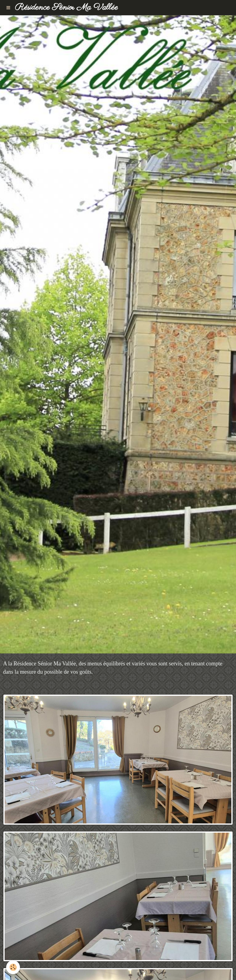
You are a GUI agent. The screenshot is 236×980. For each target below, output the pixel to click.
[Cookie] (13, 967)
